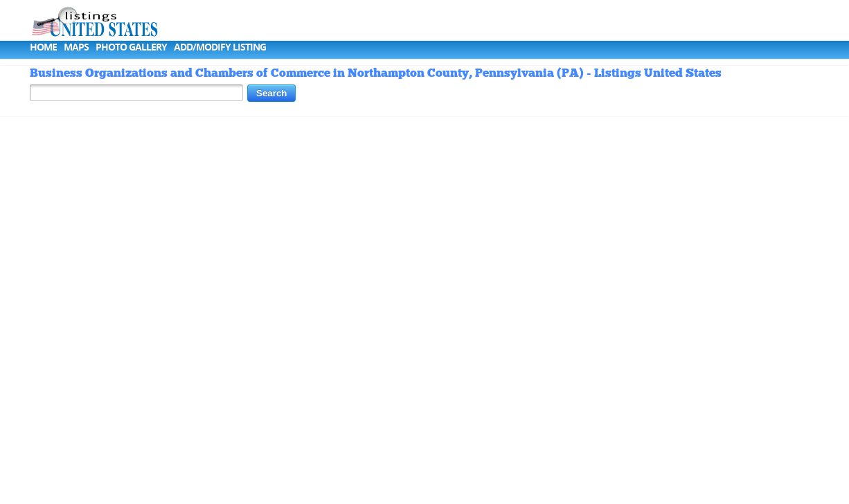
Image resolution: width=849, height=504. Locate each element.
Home (43, 47)
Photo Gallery (131, 47)
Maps (76, 47)
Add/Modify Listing (220, 47)
